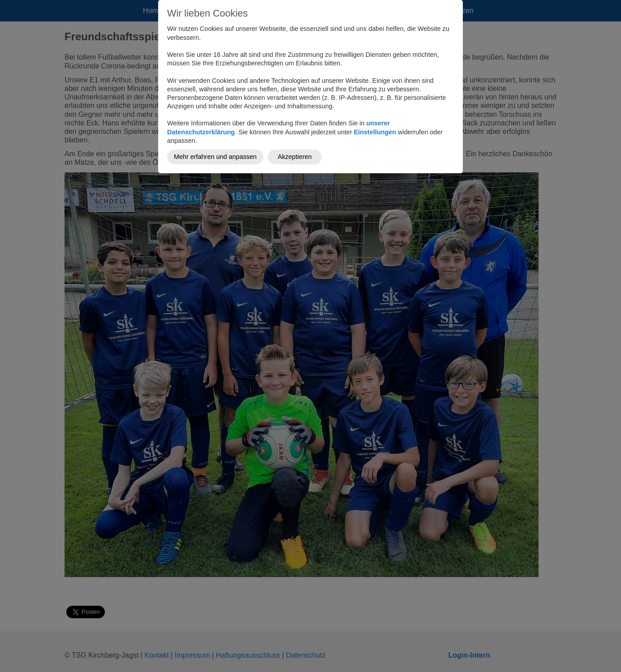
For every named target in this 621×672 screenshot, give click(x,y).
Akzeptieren (295, 157)
